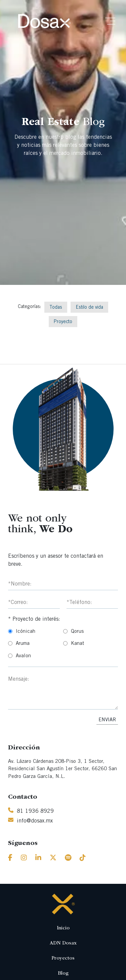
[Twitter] (53, 859)
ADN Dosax (63, 943)
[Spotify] (68, 859)
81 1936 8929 (35, 811)
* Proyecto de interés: (34, 619)
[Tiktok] (83, 859)
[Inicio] (44, 21)
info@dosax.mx (35, 821)
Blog (63, 973)
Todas (56, 308)
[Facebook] (10, 859)
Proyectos (63, 958)
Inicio (63, 928)
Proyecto (63, 322)
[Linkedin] (38, 859)
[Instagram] (24, 859)
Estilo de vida (89, 308)
